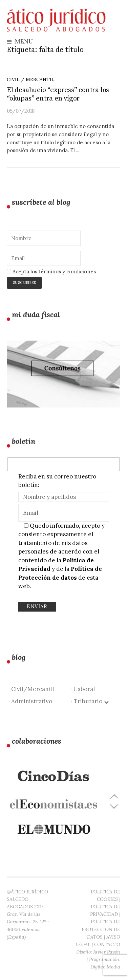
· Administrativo (30, 701)
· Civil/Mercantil (31, 689)
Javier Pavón (107, 952)
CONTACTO (107, 944)
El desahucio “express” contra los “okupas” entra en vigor (58, 94)
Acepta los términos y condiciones (51, 271)
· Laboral (83, 689)
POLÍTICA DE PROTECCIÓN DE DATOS (101, 929)
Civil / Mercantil (31, 79)
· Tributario (90, 701)
